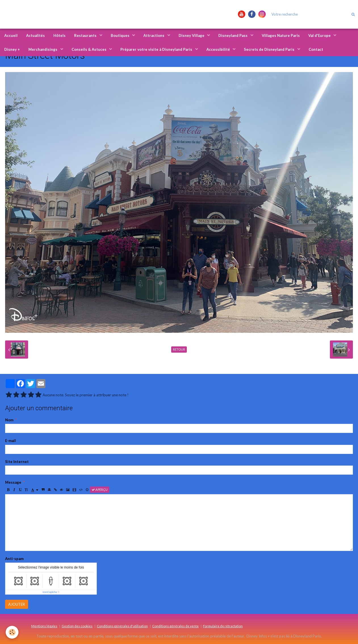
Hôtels (59, 35)
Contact (316, 49)
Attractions (154, 35)
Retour (179, 349)
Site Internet (17, 462)
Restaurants (86, 35)
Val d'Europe (320, 35)
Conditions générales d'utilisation (122, 626)
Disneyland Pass (233, 35)
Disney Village (192, 35)
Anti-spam (14, 559)
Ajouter (17, 604)
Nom (9, 420)
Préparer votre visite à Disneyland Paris (157, 49)
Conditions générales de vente (175, 626)
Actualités (35, 35)
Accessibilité (219, 49)
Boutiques (121, 35)
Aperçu (100, 490)
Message (13, 482)
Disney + (12, 49)
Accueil (11, 35)
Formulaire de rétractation (223, 626)
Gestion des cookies (77, 626)
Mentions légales (44, 626)
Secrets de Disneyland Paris (270, 49)
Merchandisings (43, 49)
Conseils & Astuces (89, 49)
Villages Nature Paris (281, 35)
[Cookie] (12, 632)
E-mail (11, 441)
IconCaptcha (50, 592)
